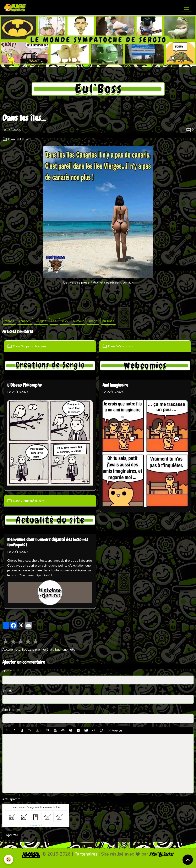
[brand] (16, 8)
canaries (25, 321)
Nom (6, 643)
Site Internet (11, 682)
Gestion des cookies (113, 862)
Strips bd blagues (34, 346)
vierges (41, 321)
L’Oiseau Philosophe (25, 385)
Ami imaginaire (116, 385)
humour (78, 321)
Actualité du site (33, 500)
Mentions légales (81, 862)
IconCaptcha (35, 797)
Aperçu (115, 702)
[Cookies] (9, 859)
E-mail (7, 662)
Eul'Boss (23, 139)
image (93, 321)
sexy (65, 321)
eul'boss (108, 321)
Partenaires (86, 826)
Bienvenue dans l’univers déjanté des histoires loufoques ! (48, 542)
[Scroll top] (188, 860)
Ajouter (12, 807)
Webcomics (126, 346)
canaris (9, 321)
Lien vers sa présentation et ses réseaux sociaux (98, 282)
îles (54, 321)
